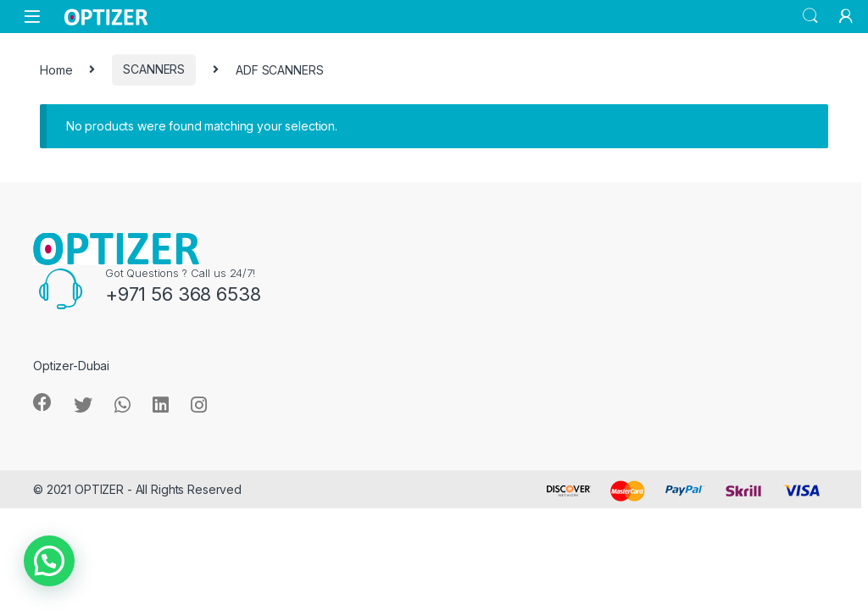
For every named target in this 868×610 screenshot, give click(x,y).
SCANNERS (154, 69)
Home (56, 69)
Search (810, 16)
